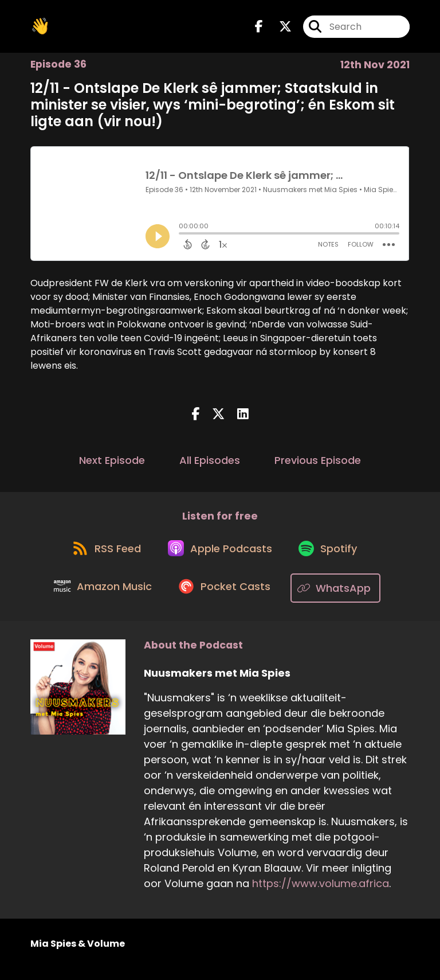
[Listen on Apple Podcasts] (219, 557)
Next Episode (112, 464)
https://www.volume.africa (321, 894)
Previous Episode (318, 464)
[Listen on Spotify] (332, 558)
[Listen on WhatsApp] (340, 599)
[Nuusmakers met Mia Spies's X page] (278, 28)
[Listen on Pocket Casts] (227, 599)
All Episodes (210, 464)
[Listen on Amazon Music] (101, 599)
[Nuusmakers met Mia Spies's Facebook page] (259, 28)
